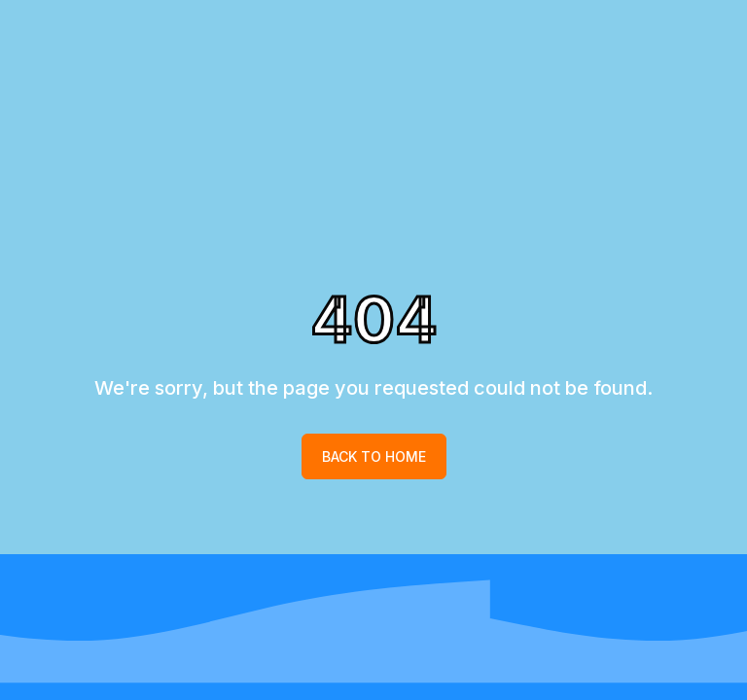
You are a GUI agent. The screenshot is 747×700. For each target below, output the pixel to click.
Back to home (374, 456)
